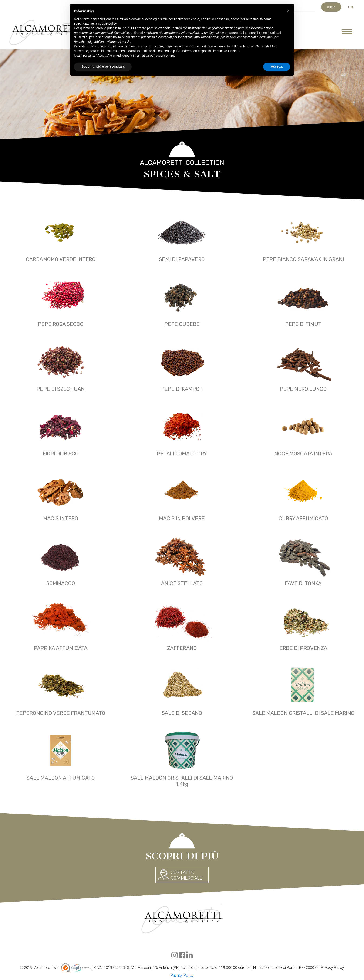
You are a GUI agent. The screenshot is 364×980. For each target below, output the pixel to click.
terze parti (146, 28)
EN (351, 7)
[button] (288, 11)
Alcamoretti (47, 33)
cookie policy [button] (107, 23)
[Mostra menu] (351, 33)
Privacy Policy (332, 967)
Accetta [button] (277, 66)
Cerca (331, 7)
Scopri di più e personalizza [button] (103, 66)
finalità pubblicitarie (125, 37)
